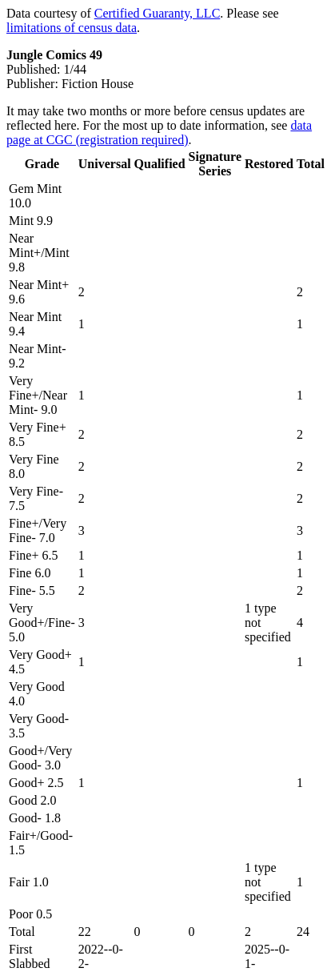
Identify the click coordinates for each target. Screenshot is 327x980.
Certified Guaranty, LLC (158, 13)
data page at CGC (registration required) (159, 133)
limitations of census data (72, 28)
